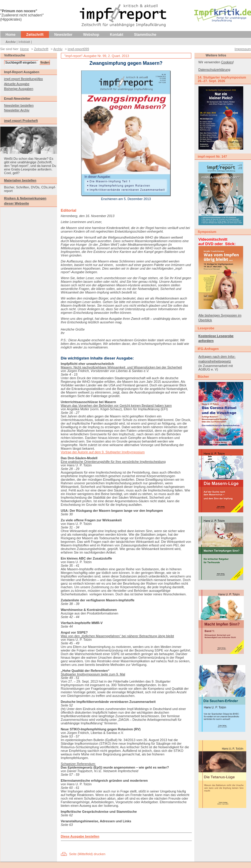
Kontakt (117, 35)
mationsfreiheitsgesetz (215, 361)
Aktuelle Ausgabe (17, 84)
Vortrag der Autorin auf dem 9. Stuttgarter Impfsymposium (103, 452)
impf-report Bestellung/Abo (24, 79)
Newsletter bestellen (19, 105)
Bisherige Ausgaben (19, 89)
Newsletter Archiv (17, 110)
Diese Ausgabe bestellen (80, 836)
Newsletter (63, 35)
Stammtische (145, 35)
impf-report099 (78, 49)
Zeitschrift (35, 35)
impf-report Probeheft (21, 121)
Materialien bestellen (20, 180)
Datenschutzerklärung (214, 70)
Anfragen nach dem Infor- (217, 357)
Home (11, 35)
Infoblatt (24, 42)
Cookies (227, 62)
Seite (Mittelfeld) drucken (87, 854)
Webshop (91, 35)
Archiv (11, 42)
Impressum (243, 49)
